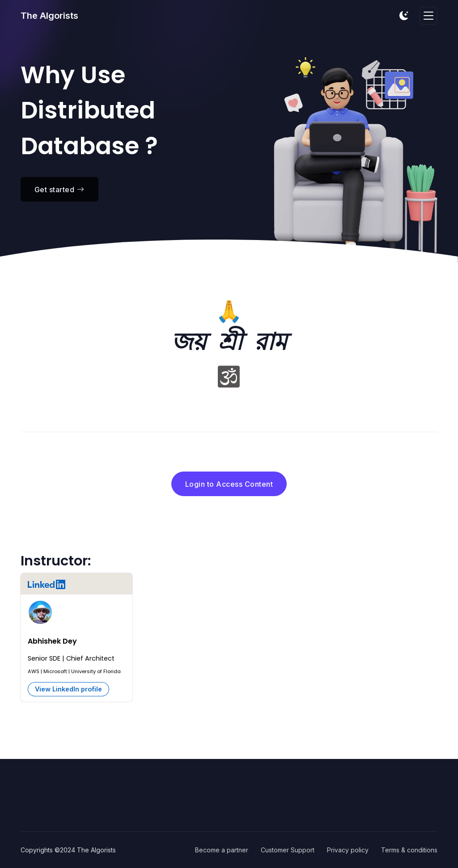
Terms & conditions (409, 850)
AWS (34, 671)
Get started (59, 190)
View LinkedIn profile (68, 689)
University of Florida (96, 671)
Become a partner (222, 850)
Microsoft (55, 671)
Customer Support (288, 850)
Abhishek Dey (52, 641)
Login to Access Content (229, 484)
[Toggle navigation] (428, 16)
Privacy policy (348, 850)
